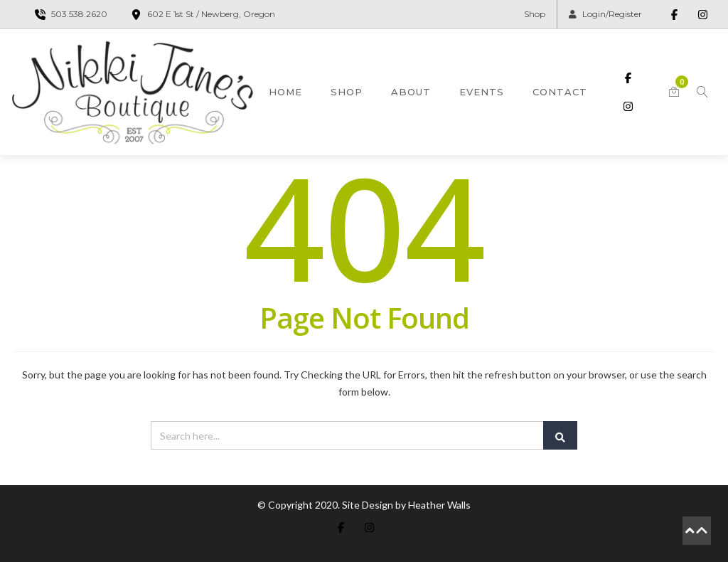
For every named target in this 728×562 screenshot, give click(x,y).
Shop (535, 14)
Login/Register (605, 14)
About (411, 92)
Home (285, 92)
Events (482, 92)
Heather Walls (439, 505)
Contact (560, 92)
